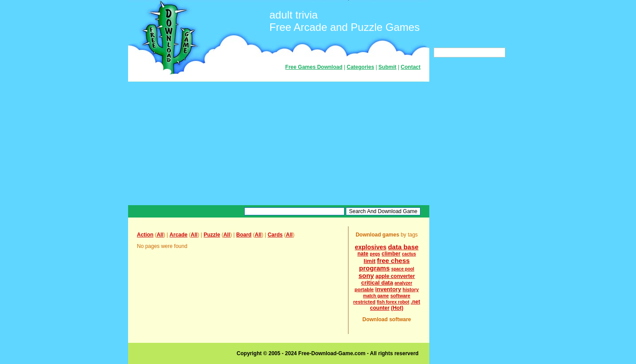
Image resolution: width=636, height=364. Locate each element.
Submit (388, 67)
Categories (360, 67)
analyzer (403, 283)
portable (364, 289)
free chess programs (384, 264)
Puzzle (212, 235)
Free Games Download (314, 67)
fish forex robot (393, 302)
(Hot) (397, 308)
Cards (275, 235)
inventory (388, 289)
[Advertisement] (279, 143)
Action (145, 235)
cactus (409, 254)
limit (369, 261)
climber (391, 254)
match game (376, 296)
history (411, 289)
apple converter (395, 276)
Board (244, 235)
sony (366, 276)
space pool (403, 269)
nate (363, 254)
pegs (375, 254)
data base (403, 247)
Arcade (179, 235)
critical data (377, 283)
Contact (411, 67)
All (160, 235)
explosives (371, 247)
